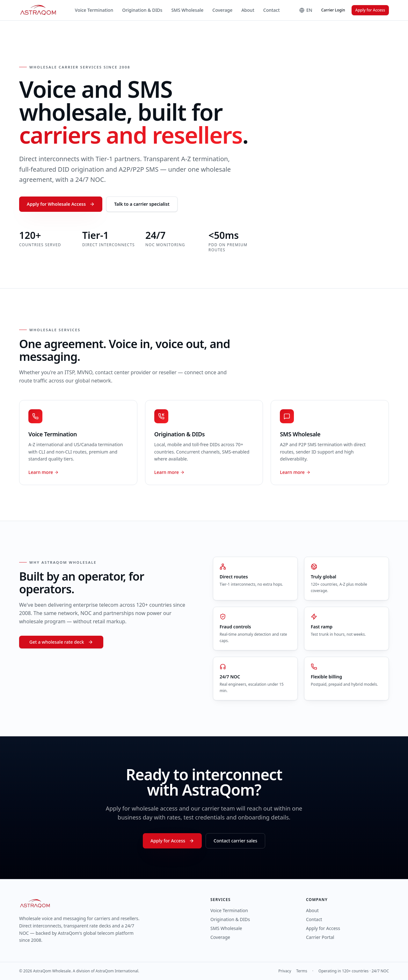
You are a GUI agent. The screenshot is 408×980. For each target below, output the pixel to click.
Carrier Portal (320, 937)
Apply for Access (370, 10)
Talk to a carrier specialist (142, 204)
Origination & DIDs (142, 10)
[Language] (306, 10)
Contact (272, 10)
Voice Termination (94, 10)
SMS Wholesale (187, 10)
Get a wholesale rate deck (61, 642)
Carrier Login (333, 10)
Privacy (285, 971)
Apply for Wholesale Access (61, 204)
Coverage (222, 10)
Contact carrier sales (235, 841)
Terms (302, 971)
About (248, 10)
